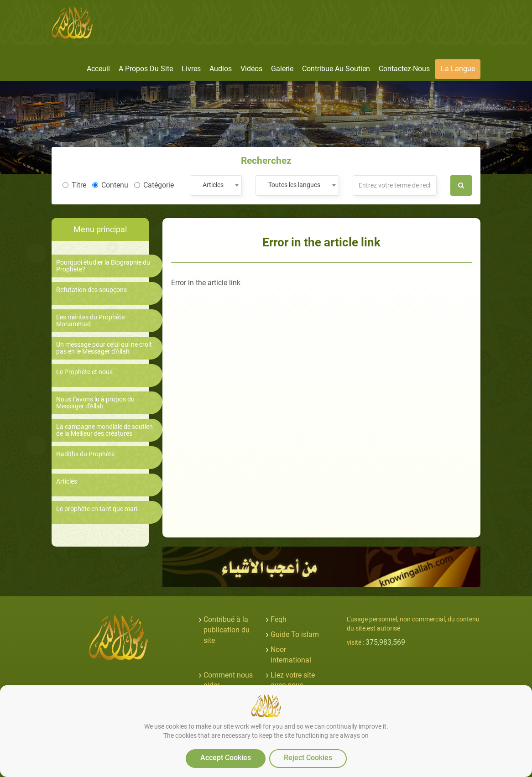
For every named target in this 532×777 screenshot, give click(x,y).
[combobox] (216, 185)
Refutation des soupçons (91, 290)
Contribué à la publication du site (227, 630)
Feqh (279, 619)
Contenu (110, 185)
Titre (74, 185)
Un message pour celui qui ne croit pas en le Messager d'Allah (104, 348)
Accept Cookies (226, 758)
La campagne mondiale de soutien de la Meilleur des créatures (104, 430)
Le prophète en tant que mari (97, 509)
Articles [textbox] (213, 185)
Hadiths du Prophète (85, 454)
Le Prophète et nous (84, 372)
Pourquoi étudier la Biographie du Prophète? (103, 266)
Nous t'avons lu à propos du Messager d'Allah (95, 403)
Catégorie (154, 185)
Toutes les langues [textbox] (294, 185)
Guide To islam (295, 634)
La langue (458, 69)
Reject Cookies (308, 758)
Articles (67, 482)
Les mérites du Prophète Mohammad (90, 321)
